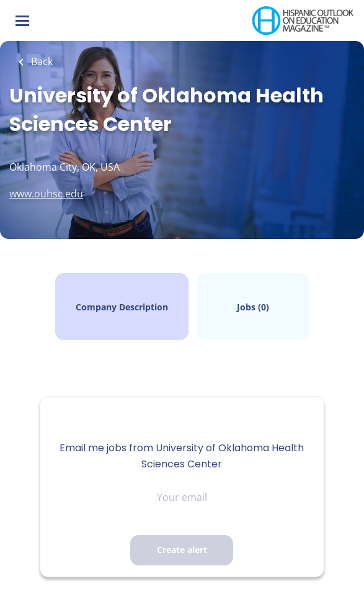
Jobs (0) (253, 307)
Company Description (122, 307)
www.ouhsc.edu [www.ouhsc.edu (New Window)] (46, 194)
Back (41, 61)
